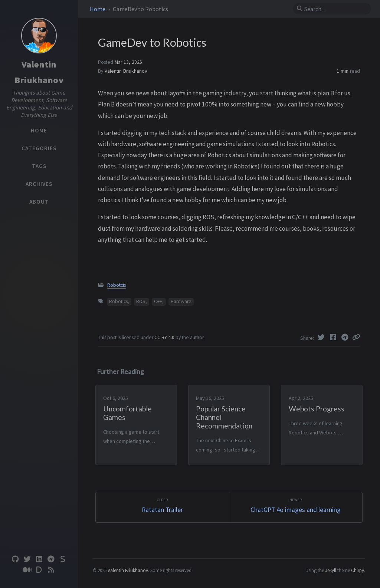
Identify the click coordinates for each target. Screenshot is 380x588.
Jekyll (331, 570)
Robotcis (117, 285)
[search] (335, 9)
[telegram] (51, 559)
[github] (15, 559)
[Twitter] (322, 337)
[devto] (39, 570)
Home (98, 9)
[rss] (51, 570)
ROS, (142, 301)
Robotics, (119, 301)
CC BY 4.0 (165, 337)
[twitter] (27, 559)
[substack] (63, 559)
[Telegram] (345, 337)
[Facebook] (334, 337)
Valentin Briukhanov (126, 71)
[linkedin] (39, 559)
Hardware (181, 301)
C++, (159, 301)
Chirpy (358, 570)
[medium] (27, 570)
